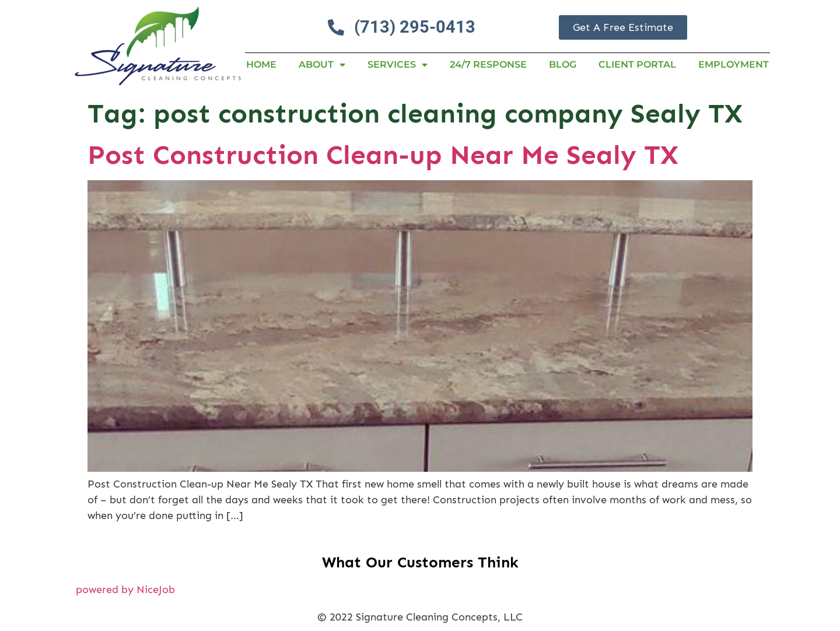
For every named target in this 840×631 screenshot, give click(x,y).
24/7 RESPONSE (488, 64)
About (322, 65)
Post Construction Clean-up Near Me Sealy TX (383, 155)
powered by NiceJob (125, 590)
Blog (563, 64)
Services (398, 65)
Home (261, 64)
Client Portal (637, 64)
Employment (734, 64)
